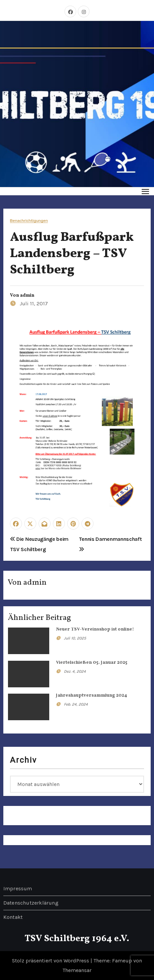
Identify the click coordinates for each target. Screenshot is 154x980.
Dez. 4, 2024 (75, 671)
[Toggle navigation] (146, 191)
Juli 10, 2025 (75, 638)
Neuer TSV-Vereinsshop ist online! (95, 629)
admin (27, 295)
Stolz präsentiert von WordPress (51, 961)
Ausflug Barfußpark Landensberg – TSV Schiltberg (72, 254)
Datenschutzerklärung (31, 903)
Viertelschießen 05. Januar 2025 (92, 663)
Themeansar (77, 970)
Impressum (18, 888)
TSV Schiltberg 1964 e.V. (77, 939)
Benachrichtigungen (29, 221)
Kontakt (13, 917)
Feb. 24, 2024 (76, 704)
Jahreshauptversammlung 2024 (91, 695)
